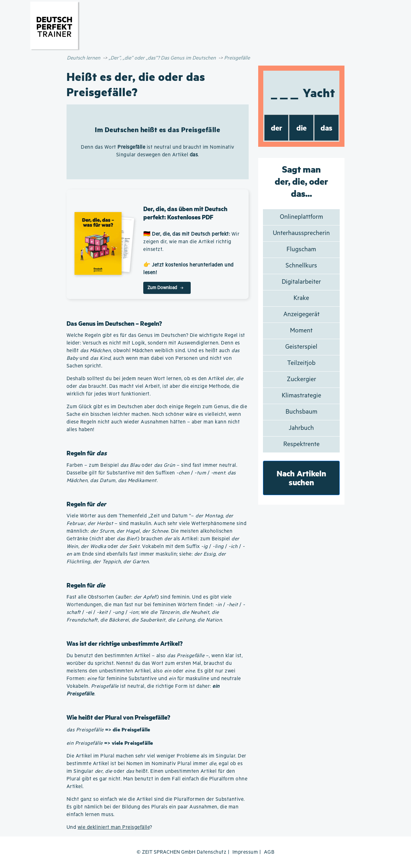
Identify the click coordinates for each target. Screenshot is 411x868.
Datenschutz (212, 852)
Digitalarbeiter (301, 282)
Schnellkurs (301, 266)
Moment (301, 331)
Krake (301, 298)
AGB (269, 852)
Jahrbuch (301, 428)
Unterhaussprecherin (301, 233)
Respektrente (301, 444)
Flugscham (301, 249)
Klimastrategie (301, 396)
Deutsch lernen (84, 58)
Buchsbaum (301, 412)
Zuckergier (301, 379)
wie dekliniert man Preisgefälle (114, 827)
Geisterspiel (301, 347)
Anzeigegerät (301, 314)
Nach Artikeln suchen (301, 478)
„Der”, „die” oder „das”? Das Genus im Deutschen (162, 58)
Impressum (245, 852)
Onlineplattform (301, 217)
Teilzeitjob (301, 363)
